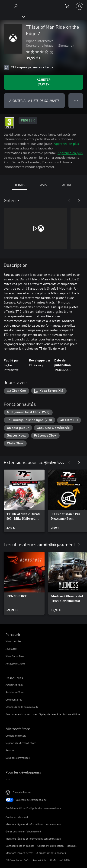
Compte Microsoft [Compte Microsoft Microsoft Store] (16, 736)
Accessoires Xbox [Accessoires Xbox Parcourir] (15, 663)
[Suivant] (79, 201)
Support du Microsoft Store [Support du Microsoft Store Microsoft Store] (21, 743)
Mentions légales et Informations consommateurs (34, 824)
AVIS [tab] (43, 185)
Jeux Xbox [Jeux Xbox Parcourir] (11, 649)
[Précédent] (69, 201)
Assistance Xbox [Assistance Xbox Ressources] (15, 692)
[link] (24, 501)
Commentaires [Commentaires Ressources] (14, 700)
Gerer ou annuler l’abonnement (23, 831)
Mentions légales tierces (19, 853)
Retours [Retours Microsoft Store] (10, 750)
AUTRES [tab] (68, 185)
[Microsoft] (43, 3)
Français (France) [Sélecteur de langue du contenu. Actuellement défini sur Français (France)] (22, 792)
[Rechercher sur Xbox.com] (16, 6)
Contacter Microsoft (17, 817)
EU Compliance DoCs (18, 860)
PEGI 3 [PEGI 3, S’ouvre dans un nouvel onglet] (28, 121)
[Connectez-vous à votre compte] (80, 6)
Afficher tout (54, 462)
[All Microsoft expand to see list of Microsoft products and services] (6, 6)
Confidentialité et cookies (20, 846)
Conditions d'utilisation (50, 846)
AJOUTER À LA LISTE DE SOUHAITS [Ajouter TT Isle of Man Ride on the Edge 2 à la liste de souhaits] (34, 101)
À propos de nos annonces (51, 853)
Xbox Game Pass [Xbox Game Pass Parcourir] (15, 656)
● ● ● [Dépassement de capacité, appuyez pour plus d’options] (76, 101)
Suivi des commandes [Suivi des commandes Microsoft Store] (18, 758)
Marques (72, 846)
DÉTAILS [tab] (19, 185)
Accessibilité (40, 860)
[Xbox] (12, 16)
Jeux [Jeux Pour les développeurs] (8, 779)
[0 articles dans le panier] (68, 6)
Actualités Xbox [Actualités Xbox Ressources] (14, 685)
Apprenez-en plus (66, 144)
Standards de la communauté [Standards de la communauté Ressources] (22, 707)
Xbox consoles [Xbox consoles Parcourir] (13, 641)
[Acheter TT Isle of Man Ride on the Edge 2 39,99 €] (43, 82)
